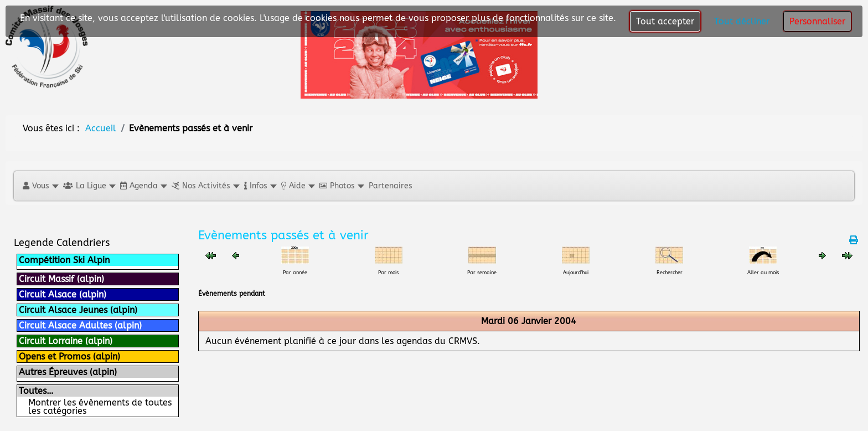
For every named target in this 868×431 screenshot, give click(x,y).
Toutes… (36, 391)
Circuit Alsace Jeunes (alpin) (78, 310)
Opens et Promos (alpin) (69, 356)
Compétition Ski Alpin (64, 260)
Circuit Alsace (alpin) (63, 294)
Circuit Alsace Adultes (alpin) (80, 325)
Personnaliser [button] (817, 21)
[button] (40, 186)
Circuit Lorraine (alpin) (66, 341)
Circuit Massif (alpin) (61, 279)
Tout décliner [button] (742, 21)
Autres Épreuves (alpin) (68, 372)
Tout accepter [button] (665, 21)
